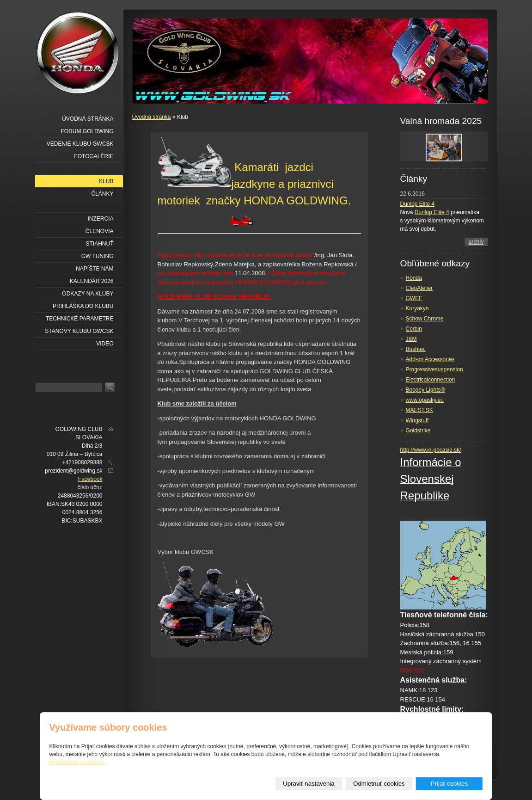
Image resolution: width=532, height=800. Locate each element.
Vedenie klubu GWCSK (80, 144)
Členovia (100, 231)
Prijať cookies (449, 784)
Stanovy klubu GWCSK (79, 331)
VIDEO (105, 344)
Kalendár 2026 (92, 281)
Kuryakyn (417, 308)
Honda (414, 278)
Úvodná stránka (152, 117)
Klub (106, 181)
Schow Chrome (425, 319)
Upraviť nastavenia (309, 784)
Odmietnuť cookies (379, 784)
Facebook (90, 479)
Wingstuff (417, 420)
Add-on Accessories (430, 359)
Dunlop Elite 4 (418, 204)
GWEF (414, 298)
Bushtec (416, 349)
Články (102, 194)
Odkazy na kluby (88, 294)
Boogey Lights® (425, 390)
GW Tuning (98, 256)
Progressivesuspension (434, 369)
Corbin (414, 329)
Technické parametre (79, 319)
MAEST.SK (419, 410)
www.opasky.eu (425, 400)
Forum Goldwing (87, 131)
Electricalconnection (431, 380)
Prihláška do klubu (83, 306)
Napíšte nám (95, 269)
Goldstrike (418, 431)
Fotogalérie (94, 156)
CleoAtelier (419, 288)
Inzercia (100, 219)
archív (476, 242)
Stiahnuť (100, 244)
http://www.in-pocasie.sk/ (431, 450)
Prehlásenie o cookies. (77, 762)
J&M (411, 339)
